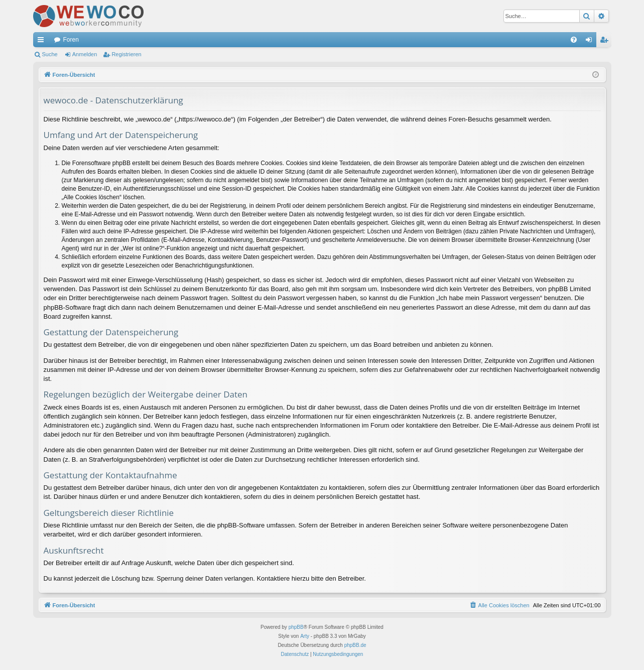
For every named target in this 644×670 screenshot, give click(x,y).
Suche (50, 54)
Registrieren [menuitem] (606, 42)
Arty (305, 636)
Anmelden (85, 54)
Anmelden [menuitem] (591, 42)
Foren (71, 40)
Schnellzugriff (43, 42)
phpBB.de (355, 645)
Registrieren (126, 54)
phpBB (296, 627)
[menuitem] (574, 40)
